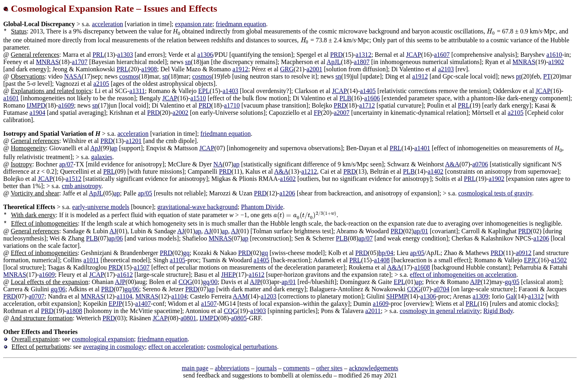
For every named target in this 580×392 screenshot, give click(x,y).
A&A (452, 164)
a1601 (11, 98)
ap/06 (116, 238)
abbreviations (232, 368)
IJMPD (36, 105)
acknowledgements (374, 368)
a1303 (125, 55)
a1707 (80, 62)
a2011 (373, 311)
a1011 (91, 260)
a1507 (142, 267)
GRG (287, 69)
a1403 (230, 91)
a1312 (364, 55)
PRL (98, 55)
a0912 (523, 253)
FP (317, 113)
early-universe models (101, 207)
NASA (73, 76)
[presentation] (491, 31)
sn (188, 62)
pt (518, 76)
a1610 (554, 55)
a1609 (66, 105)
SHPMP (397, 296)
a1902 (556, 62)
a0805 (239, 318)
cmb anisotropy (81, 186)
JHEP (228, 275)
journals (267, 368)
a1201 (134, 141)
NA (218, 164)
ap (114, 148)
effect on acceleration (176, 347)
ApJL (334, 62)
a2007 (342, 113)
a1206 (287, 193)
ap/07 (66, 164)
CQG (185, 282)
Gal (511, 296)
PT (547, 76)
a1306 (205, 55)
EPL (204, 91)
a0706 (480, 164)
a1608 (422, 267)
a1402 (436, 171)
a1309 (480, 296)
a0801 (188, 318)
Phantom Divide (262, 207)
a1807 (361, 62)
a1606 (372, 98)
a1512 (74, 179)
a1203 (268, 296)
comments (296, 368)
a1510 (198, 98)
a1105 (178, 260)
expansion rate (194, 24)
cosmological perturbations (242, 347)
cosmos (129, 76)
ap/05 (145, 193)
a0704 (441, 289)
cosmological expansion (103, 339)
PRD (337, 55)
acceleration (107, 24)
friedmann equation (241, 24)
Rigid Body (498, 311)
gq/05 (512, 282)
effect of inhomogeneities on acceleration (463, 275)
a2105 (101, 84)
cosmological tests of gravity (495, 193)
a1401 (422, 148)
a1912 (240, 69)
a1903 (258, 311)
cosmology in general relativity (440, 311)
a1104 (125, 296)
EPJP (116, 304)
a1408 (382, 260)
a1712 (367, 105)
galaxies (101, 157)
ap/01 (421, 231)
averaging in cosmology (114, 347)
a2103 (446, 69)
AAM (240, 296)
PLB (345, 98)
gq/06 (58, 289)
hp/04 (386, 253)
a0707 (36, 296)
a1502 (559, 260)
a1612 (125, 275)
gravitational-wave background (197, 207)
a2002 (180, 113)
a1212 (309, 171)
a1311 (137, 91)
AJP (120, 282)
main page (195, 368)
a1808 (74, 311)
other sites (329, 368)
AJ (113, 231)
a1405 (368, 91)
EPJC (531, 260)
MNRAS (47, 62)
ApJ (95, 148)
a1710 (232, 105)
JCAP (413, 55)
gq (186, 253)
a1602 (288, 179)
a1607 (442, 55)
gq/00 (210, 282)
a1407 (143, 304)
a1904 (37, 113)
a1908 (149, 69)
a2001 (314, 69)
